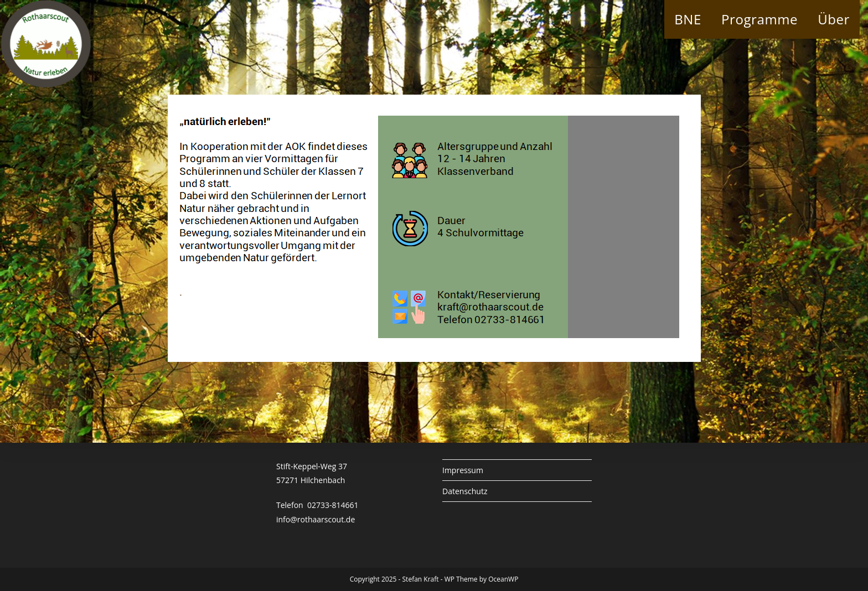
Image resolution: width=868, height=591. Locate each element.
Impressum (463, 470)
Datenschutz (465, 491)
